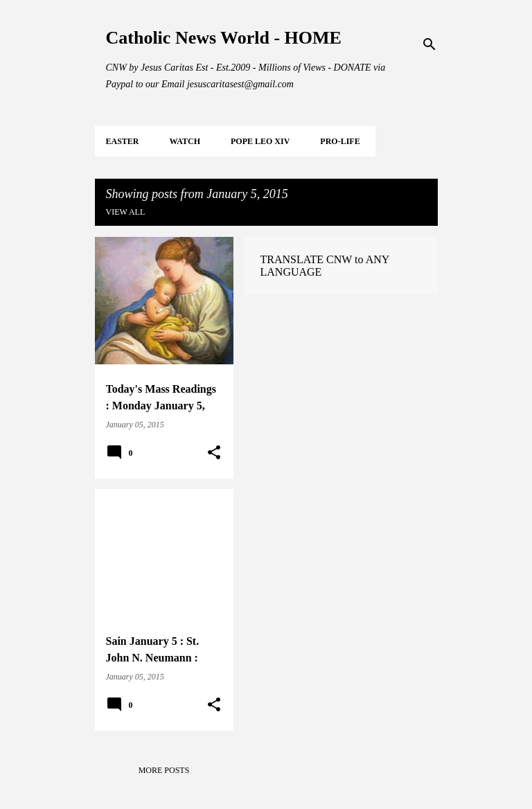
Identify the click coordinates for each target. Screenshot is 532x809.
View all (126, 212)
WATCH (185, 141)
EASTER (123, 141)
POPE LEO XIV (260, 141)
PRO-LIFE (340, 141)
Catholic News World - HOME (224, 38)
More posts (164, 770)
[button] (214, 453)
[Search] (429, 44)
